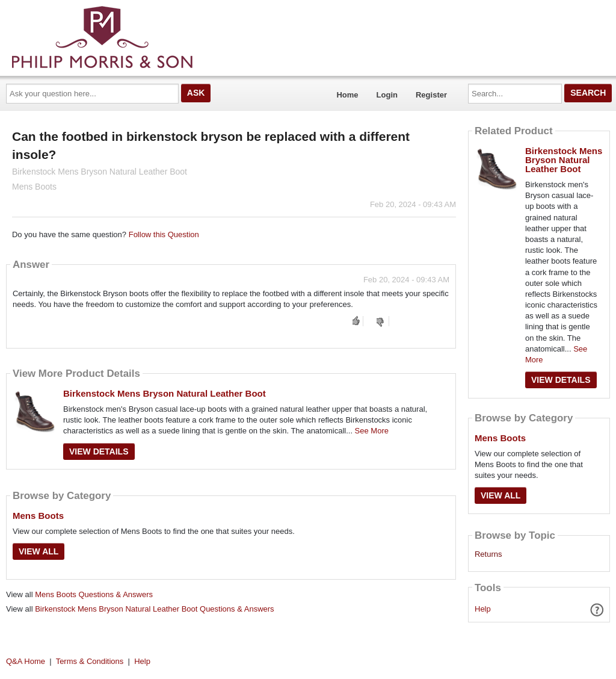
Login (387, 95)
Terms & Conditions (90, 661)
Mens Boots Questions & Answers (94, 594)
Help (483, 609)
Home (347, 95)
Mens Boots (38, 516)
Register (431, 95)
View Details (99, 451)
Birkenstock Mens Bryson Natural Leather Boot (165, 393)
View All (38, 551)
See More (372, 431)
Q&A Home (26, 661)
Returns (488, 554)
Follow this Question (164, 234)
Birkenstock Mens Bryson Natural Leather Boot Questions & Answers (154, 609)
